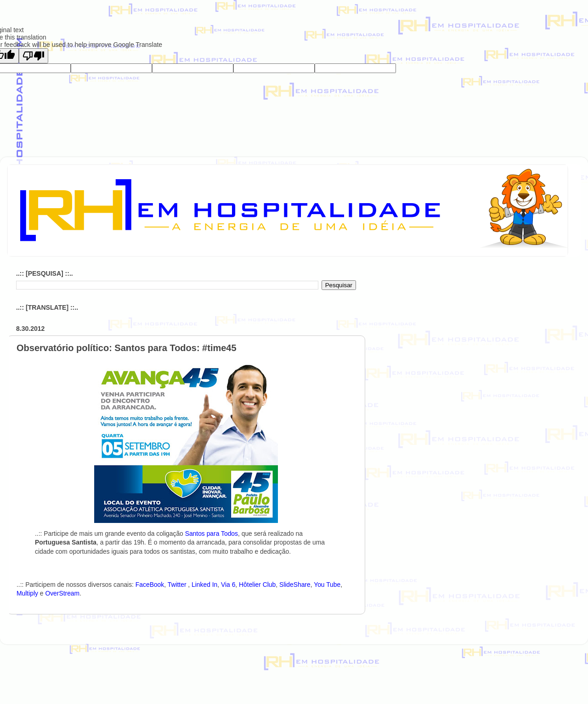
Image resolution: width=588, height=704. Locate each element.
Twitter (178, 585)
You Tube (327, 585)
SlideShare (295, 585)
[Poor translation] (34, 56)
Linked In (204, 585)
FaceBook (150, 585)
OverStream (62, 593)
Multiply (27, 593)
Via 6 (228, 585)
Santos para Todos (212, 534)
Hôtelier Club (257, 585)
